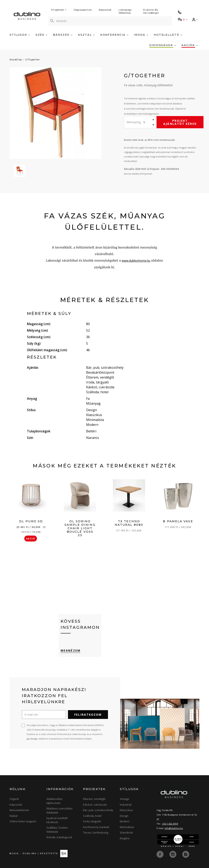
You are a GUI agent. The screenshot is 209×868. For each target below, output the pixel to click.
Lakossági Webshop (125, 11)
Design (124, 816)
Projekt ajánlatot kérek (180, 122)
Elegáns (125, 838)
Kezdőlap (16, 59)
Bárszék (63, 35)
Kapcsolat (105, 10)
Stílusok (20, 35)
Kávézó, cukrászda (95, 805)
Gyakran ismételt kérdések (57, 820)
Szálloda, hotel (92, 816)
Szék (42, 35)
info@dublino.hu (174, 828)
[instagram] (173, 854)
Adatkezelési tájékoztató (54, 801)
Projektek (59, 10)
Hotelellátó (168, 35)
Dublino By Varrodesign (151, 11)
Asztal (86, 35)
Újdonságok (163, 45)
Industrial (126, 805)
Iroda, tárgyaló (92, 821)
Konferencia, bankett (96, 827)
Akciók (190, 45)
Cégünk (14, 799)
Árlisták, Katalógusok (59, 837)
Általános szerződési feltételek (59, 810)
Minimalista (127, 827)
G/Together (33, 59)
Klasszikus (126, 810)
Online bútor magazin (23, 821)
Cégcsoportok (83, 10)
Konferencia (114, 35)
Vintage (125, 799)
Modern (125, 821)
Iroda (141, 35)
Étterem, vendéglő (94, 799)
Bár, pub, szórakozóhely (98, 810)
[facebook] (160, 854)
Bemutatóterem (19, 810)
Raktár (14, 816)
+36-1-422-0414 (170, 824)
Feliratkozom (88, 715)
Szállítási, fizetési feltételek (57, 830)
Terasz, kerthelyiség (96, 833)
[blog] (186, 854)
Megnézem (71, 650)
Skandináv (126, 833)
